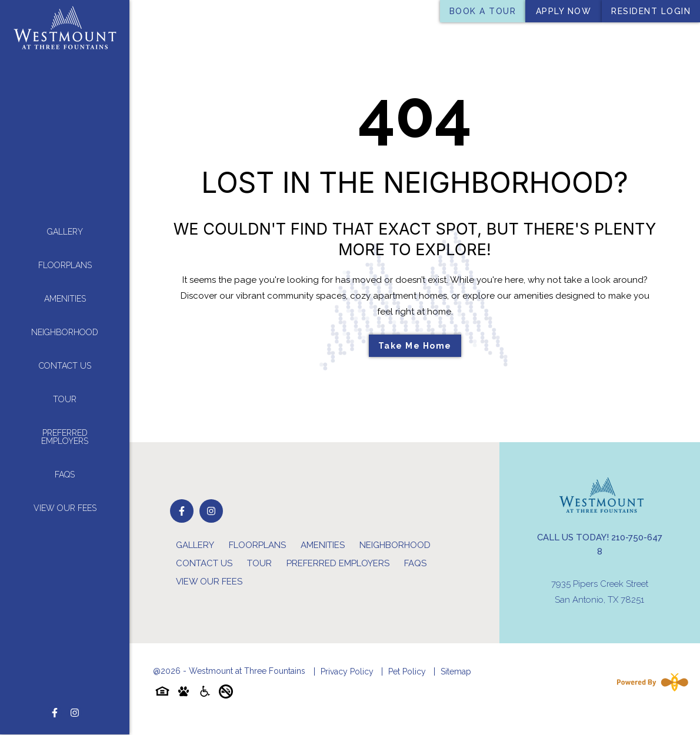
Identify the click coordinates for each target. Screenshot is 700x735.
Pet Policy (407, 671)
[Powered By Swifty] (650, 682)
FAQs (65, 471)
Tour (65, 396)
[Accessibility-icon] (205, 694)
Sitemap (456, 671)
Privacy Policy (347, 671)
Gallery (65, 228)
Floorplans (65, 262)
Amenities (65, 295)
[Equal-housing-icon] (162, 694)
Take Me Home (415, 346)
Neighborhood (65, 329)
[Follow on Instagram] (75, 706)
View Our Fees (65, 505)
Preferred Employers (65, 433)
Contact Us (65, 362)
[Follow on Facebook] (55, 706)
